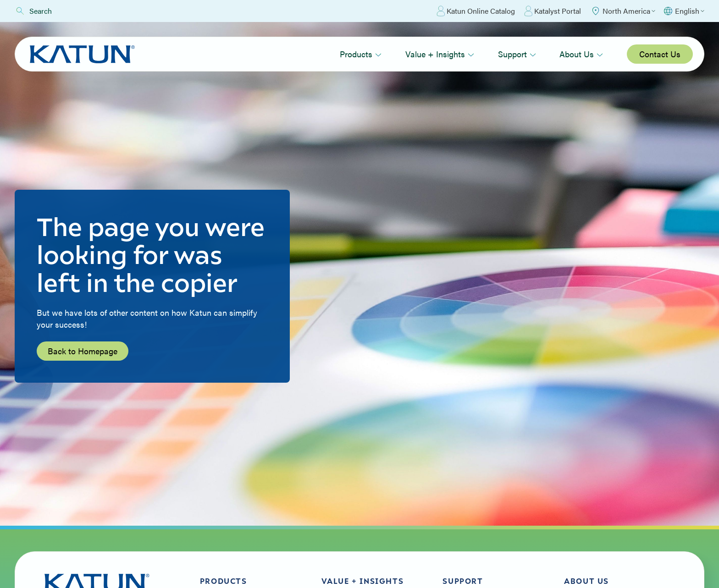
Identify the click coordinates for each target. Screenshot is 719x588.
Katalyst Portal (553, 11)
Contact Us (660, 54)
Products (361, 54)
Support (517, 54)
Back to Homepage (83, 351)
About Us (581, 54)
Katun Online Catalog (476, 11)
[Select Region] (623, 11)
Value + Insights (440, 54)
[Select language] (683, 11)
